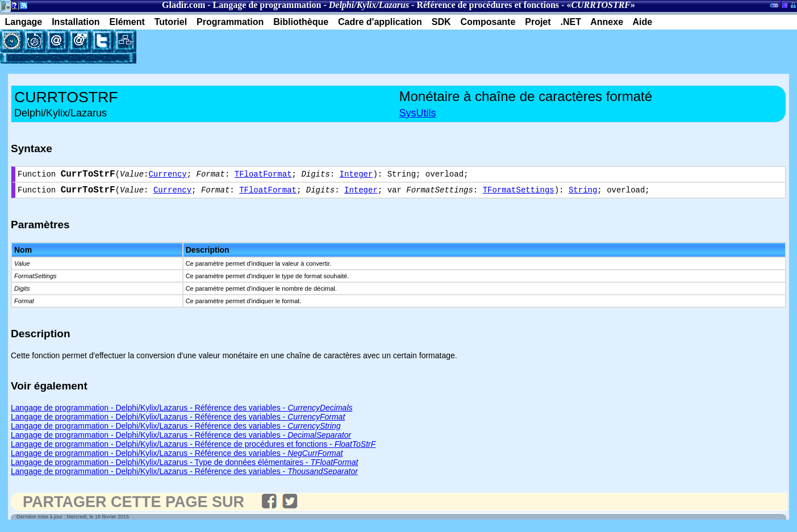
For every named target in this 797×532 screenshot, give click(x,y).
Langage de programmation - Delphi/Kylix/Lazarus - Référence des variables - (182, 412)
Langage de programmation (267, 5)
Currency (167, 176)
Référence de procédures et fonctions (488, 5)
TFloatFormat (263, 176)
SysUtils (418, 113)
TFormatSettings (519, 194)
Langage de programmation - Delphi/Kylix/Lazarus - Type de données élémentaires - (184, 467)
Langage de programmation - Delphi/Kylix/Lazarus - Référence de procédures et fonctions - (193, 449)
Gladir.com (183, 5)
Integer (356, 176)
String (583, 194)
